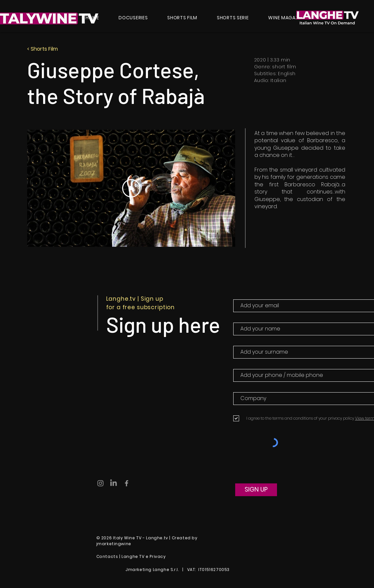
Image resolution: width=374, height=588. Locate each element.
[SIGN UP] (256, 490)
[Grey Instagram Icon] (100, 483)
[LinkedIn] (114, 483)
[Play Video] (131, 188)
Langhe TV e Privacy (144, 556)
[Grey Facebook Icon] (127, 483)
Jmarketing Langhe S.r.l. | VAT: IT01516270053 (180, 570)
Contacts (107, 556)
